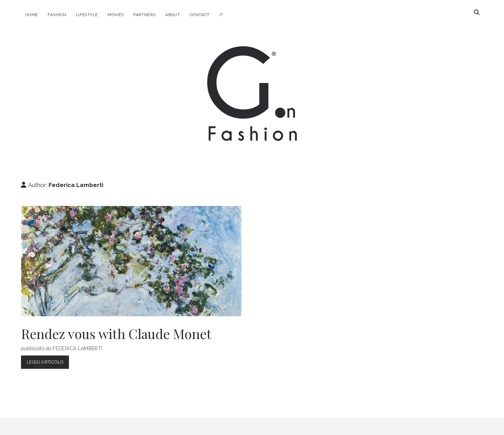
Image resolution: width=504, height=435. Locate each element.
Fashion (57, 15)
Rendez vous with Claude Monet (131, 261)
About (173, 15)
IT (221, 15)
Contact (200, 15)
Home (31, 15)
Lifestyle (87, 15)
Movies (115, 15)
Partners (144, 15)
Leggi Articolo (48, 363)
